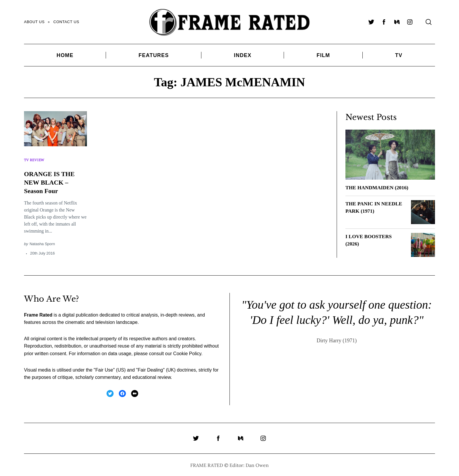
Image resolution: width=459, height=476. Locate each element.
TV (399, 55)
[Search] (429, 22)
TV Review (35, 158)
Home (65, 55)
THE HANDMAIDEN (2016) (378, 188)
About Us (34, 22)
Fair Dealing (150, 369)
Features (154, 55)
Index (243, 55)
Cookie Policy (187, 353)
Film (323, 55)
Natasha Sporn (42, 240)
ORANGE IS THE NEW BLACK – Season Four (52, 178)
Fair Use (104, 369)
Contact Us (66, 22)
